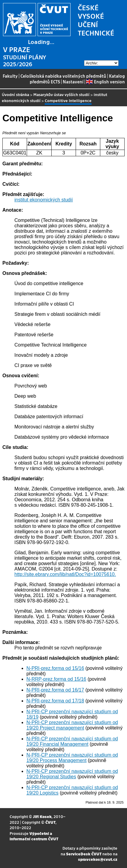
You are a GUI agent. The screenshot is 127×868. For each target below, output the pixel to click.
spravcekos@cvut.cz (98, 859)
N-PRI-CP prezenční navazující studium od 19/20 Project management (72, 725)
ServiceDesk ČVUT (84, 854)
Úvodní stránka (15, 94)
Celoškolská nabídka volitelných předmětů (63, 76)
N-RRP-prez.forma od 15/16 (56, 679)
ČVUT (50, 822)
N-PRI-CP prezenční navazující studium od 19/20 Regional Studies (72, 774)
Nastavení (73, 82)
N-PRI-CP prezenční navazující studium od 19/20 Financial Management (72, 741)
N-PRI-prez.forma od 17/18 (55, 701)
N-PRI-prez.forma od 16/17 (55, 690)
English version (105, 82)
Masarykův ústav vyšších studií (61, 94)
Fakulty (10, 76)
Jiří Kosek (42, 816)
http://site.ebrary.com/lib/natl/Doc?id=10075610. (65, 574)
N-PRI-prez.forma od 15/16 (55, 668)
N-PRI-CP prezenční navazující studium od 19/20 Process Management (72, 758)
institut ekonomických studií (44, 200)
